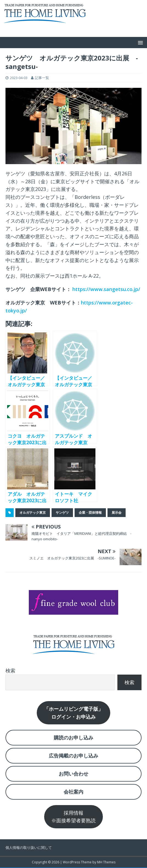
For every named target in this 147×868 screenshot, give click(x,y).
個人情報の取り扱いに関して (29, 847)
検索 (10, 670)
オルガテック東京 (33, 513)
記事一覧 (42, 78)
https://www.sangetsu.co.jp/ (106, 289)
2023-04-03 (19, 78)
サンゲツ (62, 513)
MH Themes (106, 862)
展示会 (117, 513)
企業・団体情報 (90, 513)
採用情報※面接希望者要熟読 (73, 817)
